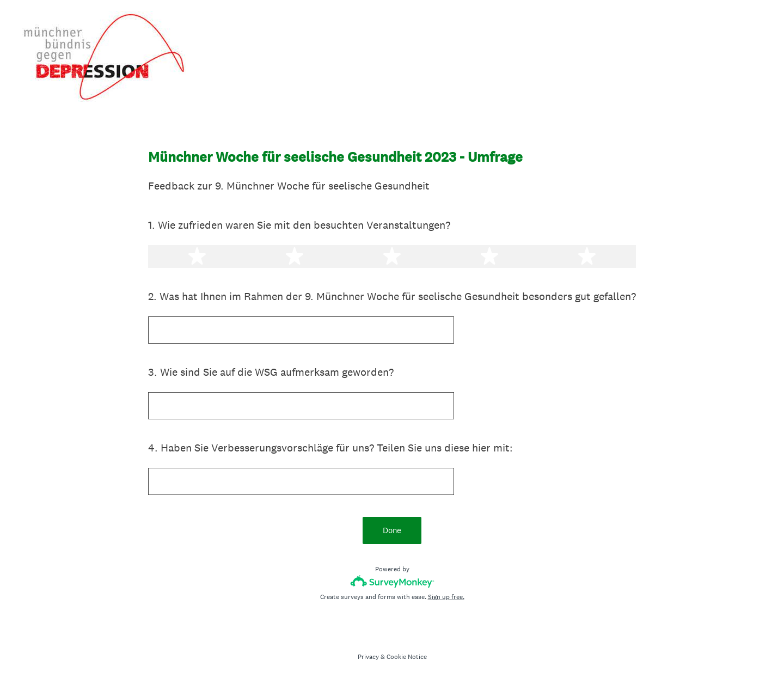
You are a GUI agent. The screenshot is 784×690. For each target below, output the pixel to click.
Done (392, 530)
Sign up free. (446, 597)
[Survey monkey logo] (392, 581)
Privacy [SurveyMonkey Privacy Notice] (368, 657)
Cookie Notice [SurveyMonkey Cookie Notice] (407, 657)
